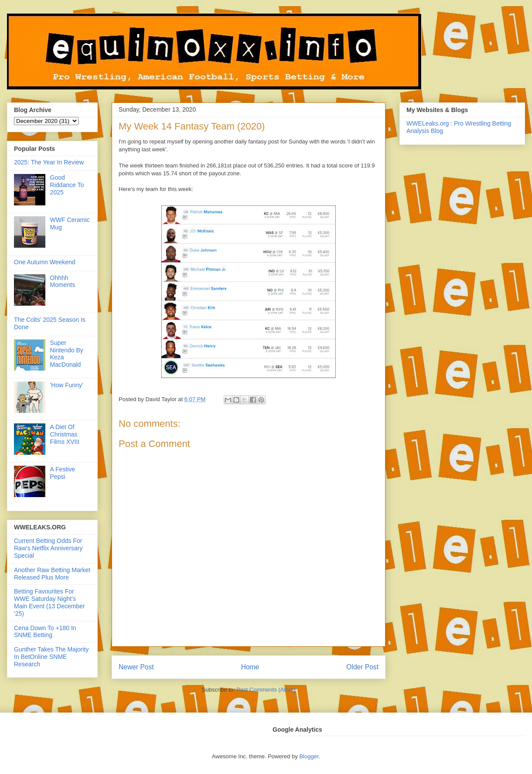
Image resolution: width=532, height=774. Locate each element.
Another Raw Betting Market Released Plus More (52, 574)
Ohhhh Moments (63, 281)
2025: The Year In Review (49, 162)
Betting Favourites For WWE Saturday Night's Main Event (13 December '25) (49, 602)
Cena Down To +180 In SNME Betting (45, 632)
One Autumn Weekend (45, 262)
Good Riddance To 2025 (67, 185)
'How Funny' (67, 385)
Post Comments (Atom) (266, 690)
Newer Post (136, 667)
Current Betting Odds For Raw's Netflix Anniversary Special (48, 548)
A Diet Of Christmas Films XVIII (65, 434)
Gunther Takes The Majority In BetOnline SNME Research (51, 657)
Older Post (362, 667)
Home (250, 667)
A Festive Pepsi (63, 473)
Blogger (309, 756)
